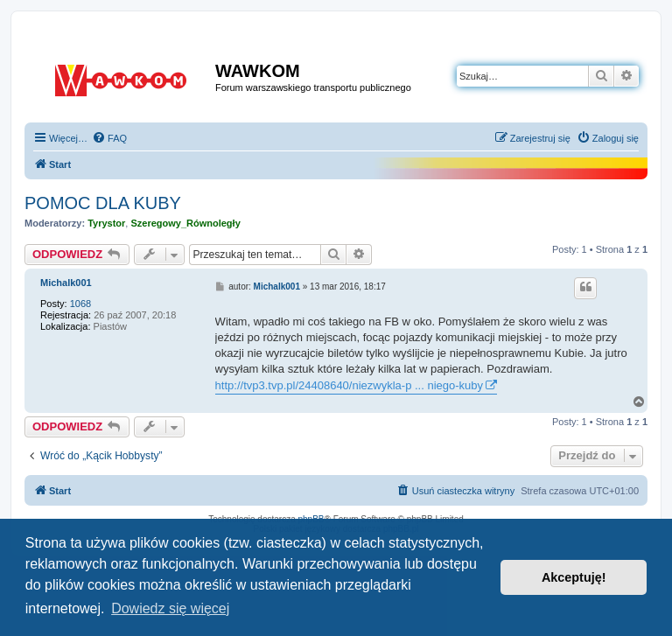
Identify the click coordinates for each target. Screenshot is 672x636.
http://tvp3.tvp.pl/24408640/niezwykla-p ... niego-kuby (349, 385)
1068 (80, 304)
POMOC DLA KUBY (103, 203)
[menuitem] (109, 138)
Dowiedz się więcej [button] (170, 608)
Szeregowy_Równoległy (185, 223)
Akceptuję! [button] (574, 577)
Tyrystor (106, 223)
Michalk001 (66, 283)
